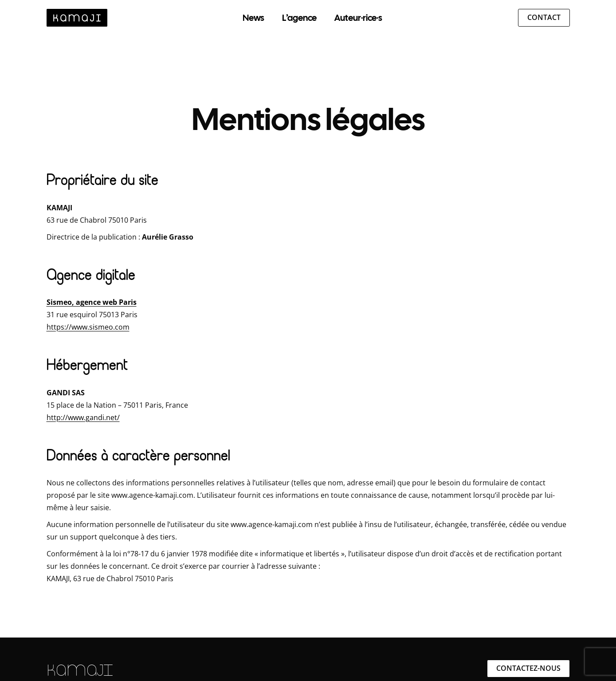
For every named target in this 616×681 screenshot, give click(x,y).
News (253, 18)
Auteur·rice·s (358, 18)
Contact (544, 17)
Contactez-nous (528, 668)
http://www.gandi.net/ (83, 417)
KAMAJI (80, 670)
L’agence (299, 18)
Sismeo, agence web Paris (92, 302)
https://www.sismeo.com (88, 327)
